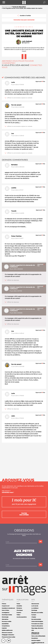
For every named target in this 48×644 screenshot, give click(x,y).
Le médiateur (35, 608)
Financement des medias (8, 637)
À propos (34, 615)
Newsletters (35, 638)
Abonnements (35, 604)
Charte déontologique (37, 621)
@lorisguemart (26, 43)
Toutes (18, 604)
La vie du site (35, 606)
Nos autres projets (36, 619)
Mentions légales (36, 640)
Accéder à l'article (24, 16)
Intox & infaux (5, 610)
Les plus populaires (22, 617)
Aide (33, 630)
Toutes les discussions (37, 626)
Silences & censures (7, 633)
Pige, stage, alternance (37, 628)
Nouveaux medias (7, 621)
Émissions (19, 608)
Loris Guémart (27, 41)
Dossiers (19, 613)
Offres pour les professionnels (35, 633)
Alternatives (5, 619)
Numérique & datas (7, 615)
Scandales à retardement (8, 608)
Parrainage (34, 610)
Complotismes (6, 626)
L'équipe (34, 617)
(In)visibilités (5, 624)
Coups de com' (6, 606)
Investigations (6, 613)
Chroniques (20, 610)
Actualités (19, 606)
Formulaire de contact (37, 624)
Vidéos (18, 615)
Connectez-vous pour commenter (24, 20)
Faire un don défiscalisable (38, 636)
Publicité (4, 628)
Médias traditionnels (7, 630)
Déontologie (5, 617)
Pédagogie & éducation (8, 635)
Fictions (4, 604)
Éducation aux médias (37, 613)
